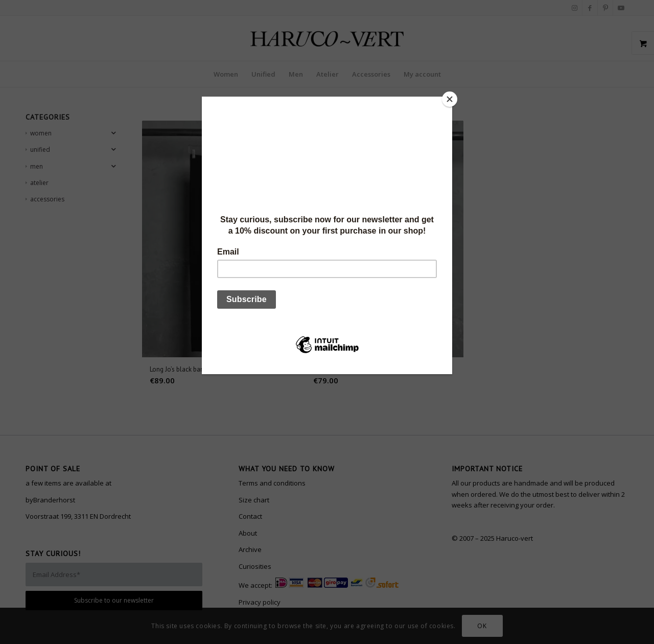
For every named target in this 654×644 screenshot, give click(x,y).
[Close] (450, 99)
